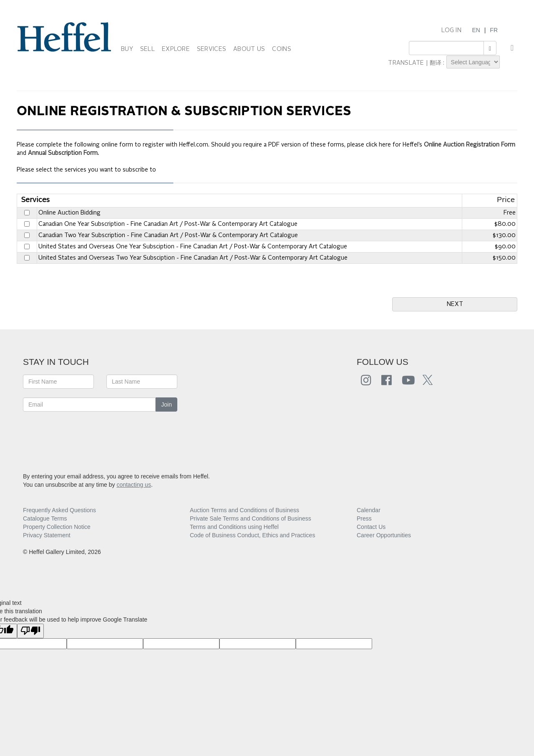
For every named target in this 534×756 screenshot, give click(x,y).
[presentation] (86, 437)
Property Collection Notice (57, 527)
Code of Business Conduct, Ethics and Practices (252, 535)
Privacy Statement (47, 535)
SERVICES (212, 49)
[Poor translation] (30, 631)
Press (364, 518)
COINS (281, 49)
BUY (127, 49)
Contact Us (371, 527)
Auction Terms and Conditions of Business (244, 510)
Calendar (369, 510)
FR (494, 30)
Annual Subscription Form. (63, 153)
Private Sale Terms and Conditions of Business (251, 518)
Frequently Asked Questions (59, 510)
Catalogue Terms (45, 518)
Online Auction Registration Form (470, 145)
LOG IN (451, 30)
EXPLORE (176, 49)
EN (476, 30)
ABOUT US (249, 49)
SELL (147, 49)
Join (166, 405)
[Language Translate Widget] (473, 62)
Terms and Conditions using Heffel (234, 527)
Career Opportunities (384, 535)
